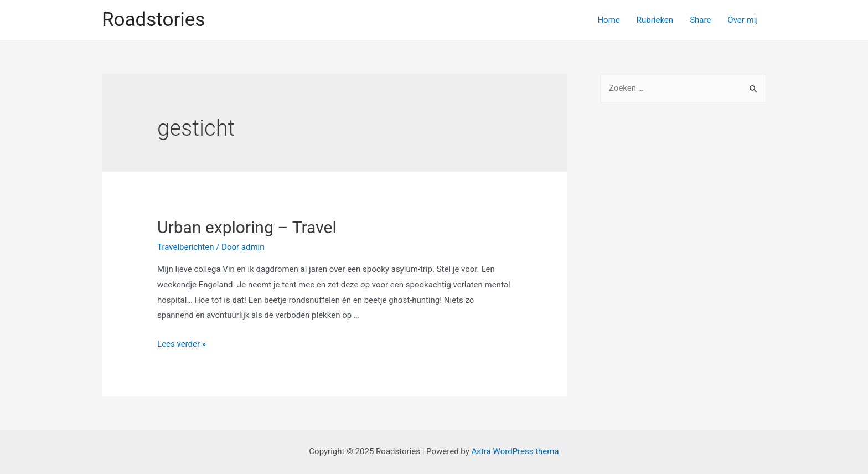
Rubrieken (655, 20)
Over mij (743, 20)
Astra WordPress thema (515, 451)
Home (608, 20)
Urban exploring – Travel (247, 227)
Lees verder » (182, 344)
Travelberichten (185, 247)
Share (700, 20)
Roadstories (153, 20)
